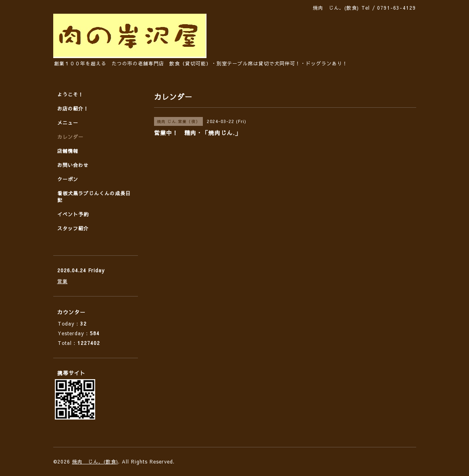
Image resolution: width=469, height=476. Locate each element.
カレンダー (70, 137)
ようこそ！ (70, 94)
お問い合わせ (73, 165)
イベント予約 (73, 214)
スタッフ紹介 (73, 228)
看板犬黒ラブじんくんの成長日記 (94, 197)
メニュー (68, 123)
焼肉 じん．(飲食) (95, 461)
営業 (63, 281)
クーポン (68, 179)
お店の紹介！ (73, 109)
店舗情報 (68, 151)
